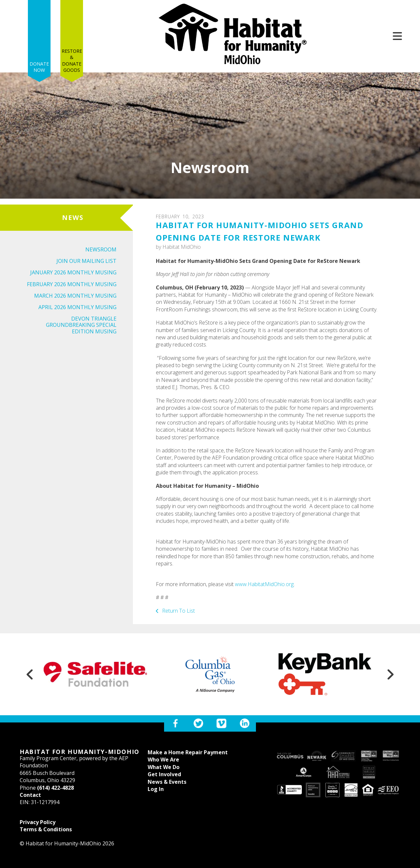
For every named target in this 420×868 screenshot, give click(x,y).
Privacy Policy (38, 822)
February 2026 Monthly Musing (72, 284)
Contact (30, 795)
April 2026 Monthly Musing (77, 307)
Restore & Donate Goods (72, 33)
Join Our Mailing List (86, 261)
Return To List (178, 611)
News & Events (167, 782)
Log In (156, 789)
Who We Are (163, 759)
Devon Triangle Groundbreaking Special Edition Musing (81, 325)
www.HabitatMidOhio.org (264, 584)
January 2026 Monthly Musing (73, 272)
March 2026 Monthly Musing (75, 296)
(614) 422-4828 (55, 788)
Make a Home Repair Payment (188, 752)
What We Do (164, 767)
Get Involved (164, 774)
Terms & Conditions (46, 829)
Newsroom (101, 249)
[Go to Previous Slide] (30, 674)
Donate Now (39, 40)
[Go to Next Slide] (390, 674)
